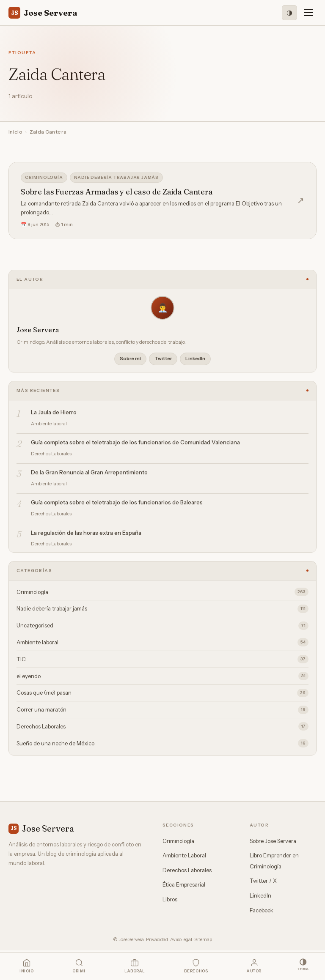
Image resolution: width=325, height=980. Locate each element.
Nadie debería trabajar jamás (116, 177)
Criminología (44, 177)
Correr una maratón (162, 710)
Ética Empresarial (184, 884)
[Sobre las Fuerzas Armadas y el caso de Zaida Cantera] (162, 201)
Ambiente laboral (162, 642)
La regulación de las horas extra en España (86, 533)
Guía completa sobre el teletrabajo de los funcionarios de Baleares (117, 502)
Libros (170, 899)
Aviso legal (181, 939)
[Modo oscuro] (289, 13)
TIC (162, 659)
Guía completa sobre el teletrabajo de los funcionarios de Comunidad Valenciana (135, 442)
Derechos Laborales (162, 726)
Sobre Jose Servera (273, 841)
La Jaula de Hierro (54, 412)
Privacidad (157, 939)
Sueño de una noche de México (162, 743)
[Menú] (308, 13)
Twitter (163, 359)
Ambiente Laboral (184, 855)
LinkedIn (195, 359)
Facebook (262, 910)
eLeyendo (162, 676)
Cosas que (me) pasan (162, 693)
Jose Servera (43, 13)
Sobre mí (130, 359)
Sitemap (203, 939)
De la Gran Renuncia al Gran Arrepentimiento (89, 472)
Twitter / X (263, 881)
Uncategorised (162, 626)
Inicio (15, 132)
